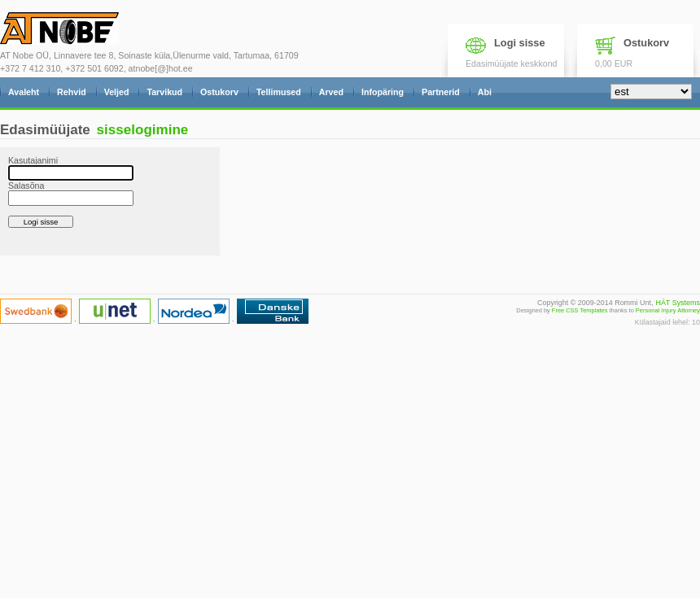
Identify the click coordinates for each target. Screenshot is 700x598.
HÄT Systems (678, 303)
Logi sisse (520, 43)
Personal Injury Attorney (668, 310)
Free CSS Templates (580, 310)
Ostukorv (646, 43)
